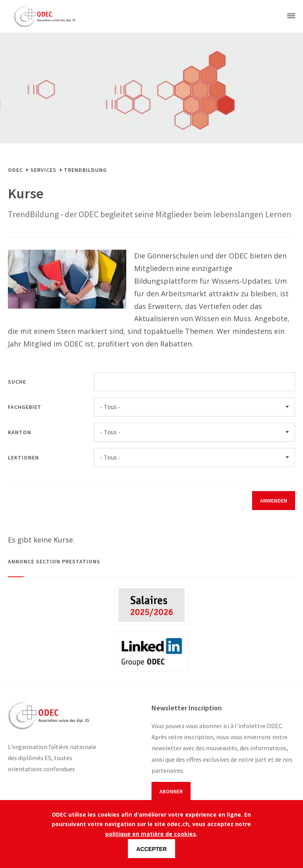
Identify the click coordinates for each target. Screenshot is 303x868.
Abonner (171, 791)
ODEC (15, 170)
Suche (17, 382)
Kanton (20, 432)
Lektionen (23, 458)
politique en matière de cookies (151, 834)
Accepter (151, 849)
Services (43, 170)
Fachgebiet (25, 407)
